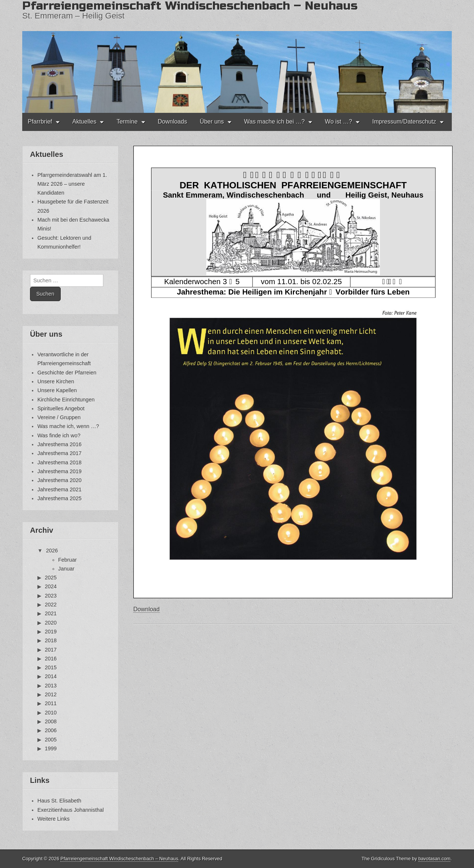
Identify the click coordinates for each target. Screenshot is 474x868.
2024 (51, 586)
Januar (66, 569)
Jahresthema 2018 (59, 462)
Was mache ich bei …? (274, 122)
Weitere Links (54, 819)
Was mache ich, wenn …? (68, 426)
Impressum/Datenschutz (404, 122)
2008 (51, 721)
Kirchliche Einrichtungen (66, 400)
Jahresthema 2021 (59, 489)
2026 (52, 551)
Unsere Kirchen (56, 381)
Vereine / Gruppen (59, 417)
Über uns (212, 122)
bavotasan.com (435, 859)
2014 (51, 676)
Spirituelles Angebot (61, 408)
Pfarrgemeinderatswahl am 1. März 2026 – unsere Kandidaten (72, 184)
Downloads (172, 122)
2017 (51, 650)
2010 (51, 713)
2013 (51, 686)
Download (146, 609)
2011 (51, 703)
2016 (51, 659)
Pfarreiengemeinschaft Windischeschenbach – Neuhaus (119, 859)
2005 (51, 740)
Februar (67, 560)
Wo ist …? (338, 122)
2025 (51, 578)
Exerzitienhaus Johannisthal (71, 810)
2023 (51, 596)
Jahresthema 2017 (59, 453)
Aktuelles (84, 122)
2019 (51, 632)
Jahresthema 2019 (59, 471)
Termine (127, 122)
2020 (51, 623)
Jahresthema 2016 (59, 444)
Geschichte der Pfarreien (67, 373)
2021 (51, 613)
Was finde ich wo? (59, 435)
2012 (51, 694)
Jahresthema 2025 (59, 498)
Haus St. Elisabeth (59, 801)
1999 (51, 748)
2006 (51, 730)
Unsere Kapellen (57, 390)
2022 (51, 605)
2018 (51, 640)
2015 (51, 667)
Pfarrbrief (40, 122)
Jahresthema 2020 (59, 480)
